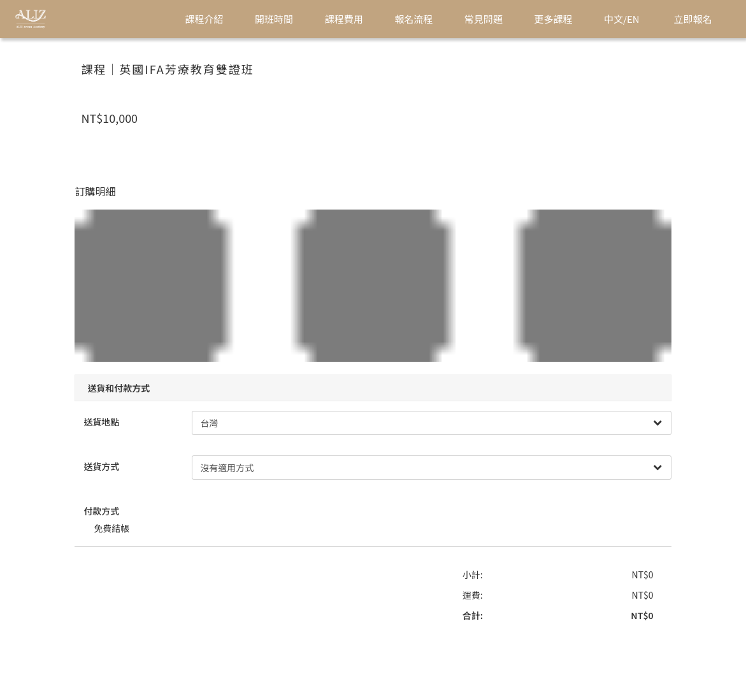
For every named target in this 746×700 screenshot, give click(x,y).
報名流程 (413, 19)
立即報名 (693, 19)
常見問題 (484, 19)
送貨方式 (110, 462)
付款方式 (110, 507)
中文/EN (622, 19)
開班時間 (274, 19)
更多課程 (553, 19)
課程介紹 (204, 19)
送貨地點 (110, 418)
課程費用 (344, 19)
